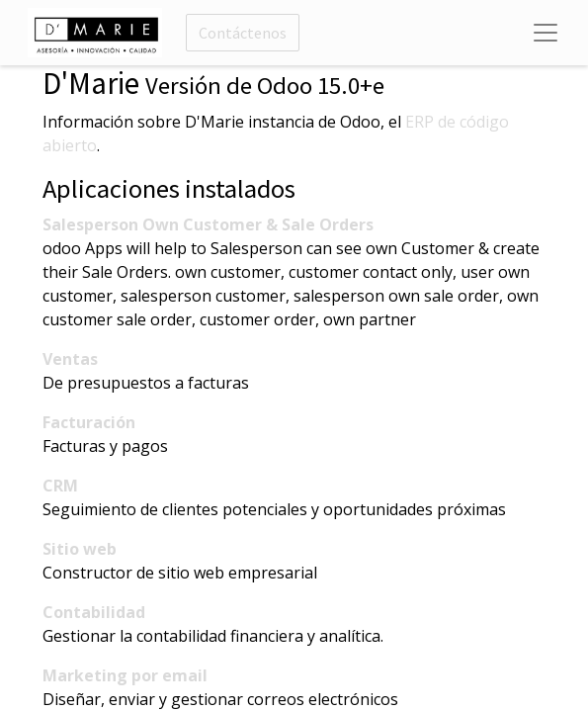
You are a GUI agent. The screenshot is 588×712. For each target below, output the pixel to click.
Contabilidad (94, 612)
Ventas (70, 359)
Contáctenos (243, 33)
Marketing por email (125, 675)
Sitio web (80, 549)
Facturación (89, 422)
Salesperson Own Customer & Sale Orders (208, 224)
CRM (60, 486)
